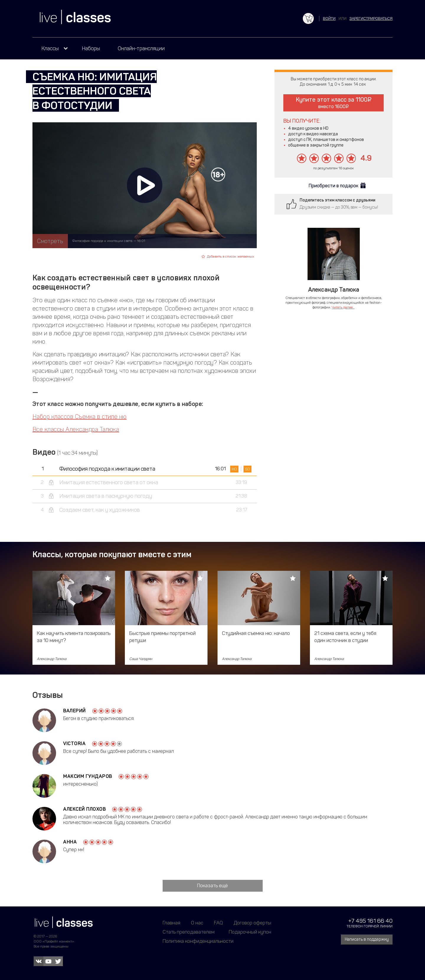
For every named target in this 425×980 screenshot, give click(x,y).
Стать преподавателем (189, 932)
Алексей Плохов (84, 809)
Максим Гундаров (88, 776)
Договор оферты (252, 923)
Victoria (74, 743)
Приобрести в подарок (334, 186)
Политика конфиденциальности (198, 941)
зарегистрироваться (371, 18)
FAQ (218, 923)
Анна (70, 842)
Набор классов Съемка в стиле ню (80, 417)
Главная (171, 923)
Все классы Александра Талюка (76, 429)
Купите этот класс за (334, 103)
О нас (197, 923)
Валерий (75, 711)
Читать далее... (343, 307)
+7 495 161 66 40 (370, 921)
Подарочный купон (250, 932)
